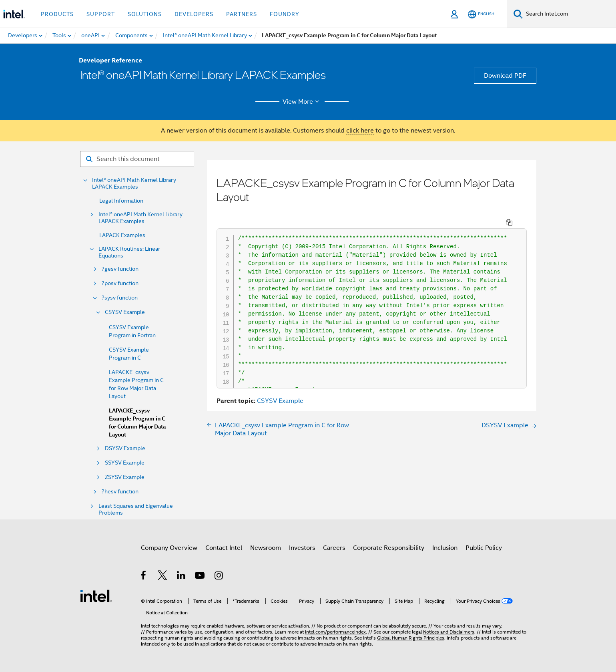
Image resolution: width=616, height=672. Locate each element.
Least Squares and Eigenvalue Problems (136, 509)
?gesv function (120, 269)
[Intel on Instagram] (219, 577)
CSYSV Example (125, 312)
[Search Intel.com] (569, 14)
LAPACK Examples (122, 235)
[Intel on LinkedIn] (182, 577)
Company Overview (169, 548)
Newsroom (266, 548)
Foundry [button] (285, 14)
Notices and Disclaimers (449, 632)
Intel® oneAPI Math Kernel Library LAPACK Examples (134, 183)
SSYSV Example (125, 463)
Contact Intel (224, 548)
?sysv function (120, 298)
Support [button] (101, 14)
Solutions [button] (145, 14)
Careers (334, 548)
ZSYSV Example (125, 477)
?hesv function (120, 492)
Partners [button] (242, 14)
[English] (481, 14)
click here (360, 131)
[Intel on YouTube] (200, 577)
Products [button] (57, 14)
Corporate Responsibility (389, 548)
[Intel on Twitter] (163, 577)
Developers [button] (194, 14)
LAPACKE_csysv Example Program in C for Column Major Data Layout (137, 423)
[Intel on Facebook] (144, 577)
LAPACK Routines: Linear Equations (129, 252)
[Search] (518, 14)
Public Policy (484, 548)
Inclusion (445, 548)
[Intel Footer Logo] (96, 596)
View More (302, 102)
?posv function (120, 283)
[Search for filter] (137, 159)
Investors (302, 548)
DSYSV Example (125, 448)
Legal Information (121, 201)
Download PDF (505, 76)
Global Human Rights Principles (411, 638)
